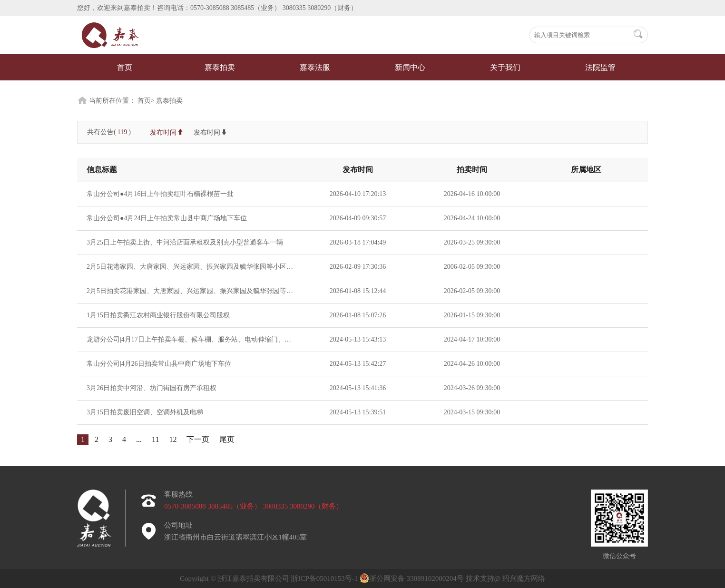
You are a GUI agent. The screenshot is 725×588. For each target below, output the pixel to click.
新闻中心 (410, 67)
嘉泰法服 (315, 67)
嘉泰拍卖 (220, 67)
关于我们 (505, 67)
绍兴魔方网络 (524, 578)
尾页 (227, 439)
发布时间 (167, 132)
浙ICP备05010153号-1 (325, 578)
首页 (125, 67)
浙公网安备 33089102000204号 (412, 578)
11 (155, 439)
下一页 (198, 439)
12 (173, 439)
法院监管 (600, 67)
